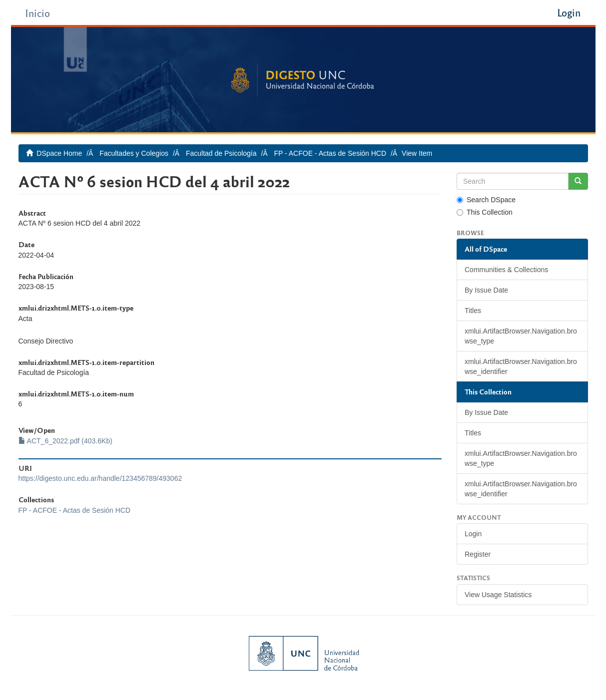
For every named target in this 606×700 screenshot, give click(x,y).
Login (473, 534)
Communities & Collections (506, 270)
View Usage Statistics (498, 595)
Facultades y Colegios (134, 153)
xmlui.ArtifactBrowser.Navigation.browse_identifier (521, 366)
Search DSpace (486, 200)
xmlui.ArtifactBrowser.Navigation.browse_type (521, 336)
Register (478, 554)
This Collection (485, 212)
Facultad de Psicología (221, 153)
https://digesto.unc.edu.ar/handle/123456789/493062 (100, 478)
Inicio (37, 13)
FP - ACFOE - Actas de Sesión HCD (330, 153)
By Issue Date (486, 290)
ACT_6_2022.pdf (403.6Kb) (65, 441)
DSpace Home (59, 153)
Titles (473, 311)
